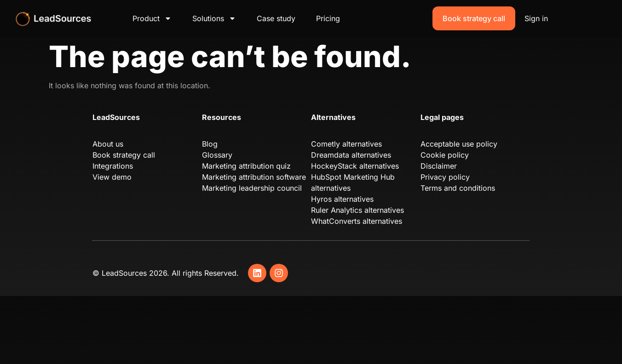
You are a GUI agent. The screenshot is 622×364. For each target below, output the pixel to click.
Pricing (328, 18)
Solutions (214, 18)
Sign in (536, 18)
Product (152, 18)
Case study (276, 18)
